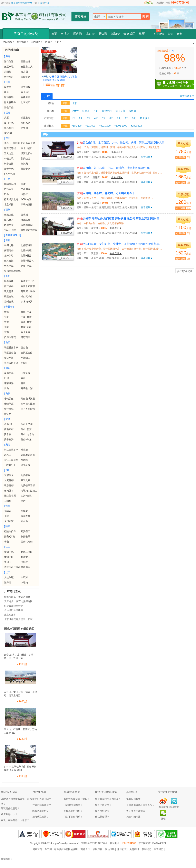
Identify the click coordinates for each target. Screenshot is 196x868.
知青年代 (9, 169)
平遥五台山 (10, 353)
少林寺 (8, 511)
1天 (73, 118)
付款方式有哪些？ (42, 805)
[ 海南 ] (8, 56)
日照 (6, 378)
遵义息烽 (9, 291)
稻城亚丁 (9, 491)
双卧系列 (25, 123)
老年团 (24, 128)
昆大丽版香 (10, 102)
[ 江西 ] (8, 547)
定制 (180, 34)
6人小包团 (10, 174)
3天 (88, 118)
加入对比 (65, 157)
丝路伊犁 (9, 266)
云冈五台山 (27, 353)
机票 (142, 34)
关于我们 (159, 849)
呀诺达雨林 (24, 597)
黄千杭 (8, 434)
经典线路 (9, 281)
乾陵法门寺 (10, 531)
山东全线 (25, 373)
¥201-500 (90, 126)
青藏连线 (9, 215)
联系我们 (146, 849)
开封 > (58, 42)
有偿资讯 (159, 34)
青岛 (23, 378)
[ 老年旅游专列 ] (12, 235)
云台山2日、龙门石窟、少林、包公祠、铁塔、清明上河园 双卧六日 (121, 142)
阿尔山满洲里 (28, 399)
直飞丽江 (25, 92)
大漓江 (24, 184)
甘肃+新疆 (26, 327)
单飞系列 (9, 128)
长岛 (6, 388)
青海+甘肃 (26, 322)
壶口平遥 (9, 358)
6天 (111, 118)
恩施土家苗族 (28, 455)
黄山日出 (9, 424)
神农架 (24, 450)
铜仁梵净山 (27, 296)
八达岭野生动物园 (14, 610)
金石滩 (24, 577)
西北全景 (25, 332)
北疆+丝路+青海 (29, 261)
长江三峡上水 (11, 460)
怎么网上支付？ (41, 811)
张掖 (6, 327)
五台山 (24, 348)
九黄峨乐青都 (28, 485)
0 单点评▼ (117, 152)
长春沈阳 (9, 164)
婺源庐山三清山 (12, 567)
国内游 (78, 34)
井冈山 (8, 562)
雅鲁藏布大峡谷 (29, 230)
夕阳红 (8, 72)
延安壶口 (25, 531)
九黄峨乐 (25, 475)
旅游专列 (25, 516)
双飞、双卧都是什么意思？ (15, 820)
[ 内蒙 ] (8, 394)
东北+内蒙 (26, 148)
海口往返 (9, 61)
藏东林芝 (9, 220)
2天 (81, 118)
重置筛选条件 (187, 96)
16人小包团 (10, 230)
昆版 (6, 92)
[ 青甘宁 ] (9, 307)
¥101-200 (77, 126)
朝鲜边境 (25, 159)
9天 (134, 118)
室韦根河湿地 (28, 404)
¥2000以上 (137, 126)
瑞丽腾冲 (9, 97)
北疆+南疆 (26, 250)
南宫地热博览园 (24, 601)
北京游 (90, 34)
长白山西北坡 (28, 143)
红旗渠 (24, 511)
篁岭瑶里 (25, 567)
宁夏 (6, 317)
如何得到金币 (102, 811)
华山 (6, 542)
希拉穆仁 (9, 409)
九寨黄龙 (9, 475)
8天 (127, 118)
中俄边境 (9, 159)
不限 (65, 103)
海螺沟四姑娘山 (29, 491)
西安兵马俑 (27, 542)
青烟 (23, 383)
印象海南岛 (10, 597)
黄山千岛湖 (27, 424)
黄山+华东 (26, 440)
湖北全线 (25, 465)
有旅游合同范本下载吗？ (77, 799)
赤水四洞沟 (27, 302)
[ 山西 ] (8, 342)
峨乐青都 (9, 485)
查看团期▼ (147, 157)
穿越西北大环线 (12, 271)
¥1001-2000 (121, 126)
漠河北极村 (27, 153)
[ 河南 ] (8, 506)
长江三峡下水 (11, 450)
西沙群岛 (25, 77)
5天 (104, 118)
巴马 (6, 194)
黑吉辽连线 (10, 148)
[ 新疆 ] (8, 240)
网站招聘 (110, 849)
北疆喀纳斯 (27, 245)
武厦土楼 (25, 118)
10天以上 (145, 118)
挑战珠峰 (25, 220)
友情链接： (7, 859)
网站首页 (37, 849)
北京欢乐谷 (10, 615)
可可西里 (25, 337)
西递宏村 (9, 429)
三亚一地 (9, 67)
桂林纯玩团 (10, 184)
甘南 (6, 332)
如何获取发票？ (41, 817)
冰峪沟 (24, 583)
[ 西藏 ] (8, 210)
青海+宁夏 (26, 312)
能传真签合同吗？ (73, 811)
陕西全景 (25, 537)
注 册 (47, 3)
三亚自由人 (27, 67)
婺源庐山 (9, 557)
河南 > (49, 42)
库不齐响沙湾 (28, 409)
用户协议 (122, 849)
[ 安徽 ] (8, 419)
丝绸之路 (9, 245)
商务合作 (85, 849)
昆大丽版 (25, 87)
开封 (6, 516)
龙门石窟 (9, 521)
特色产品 (9, 107)
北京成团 (25, 102)
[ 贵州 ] (8, 276)
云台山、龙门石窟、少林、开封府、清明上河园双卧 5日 (114, 168)
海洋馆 (8, 583)
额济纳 (8, 414)
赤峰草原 (9, 404)
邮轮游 (115, 34)
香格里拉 (25, 97)
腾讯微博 (174, 807)
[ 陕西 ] (8, 526)
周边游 (103, 34)
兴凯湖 (24, 164)
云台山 (24, 521)
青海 (6, 312)
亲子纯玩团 (27, 205)
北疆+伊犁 (26, 266)
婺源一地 (9, 552)
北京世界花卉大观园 (15, 619)
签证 (171, 34)
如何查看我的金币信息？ (108, 799)
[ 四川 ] (8, 470)
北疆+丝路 (26, 256)
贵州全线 (9, 302)
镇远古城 (9, 296)
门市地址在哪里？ (73, 805)
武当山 (8, 455)
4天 (96, 118)
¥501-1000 (105, 126)
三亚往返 (25, 61)
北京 (74, 103)
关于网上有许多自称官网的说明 (61, 849)
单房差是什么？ (9, 814)
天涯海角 (9, 601)
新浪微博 (163, 807)
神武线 (24, 460)
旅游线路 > (23, 42)
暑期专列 (25, 169)
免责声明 (134, 849)
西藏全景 (9, 225)
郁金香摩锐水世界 (14, 606)
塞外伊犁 (9, 256)
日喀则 (24, 215)
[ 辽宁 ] (8, 572)
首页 (54, 34)
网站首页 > (9, 42)
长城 (30, 619)
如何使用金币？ (103, 805)
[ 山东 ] (8, 368)
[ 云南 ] (8, 82)
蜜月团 (24, 72)
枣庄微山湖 (27, 388)
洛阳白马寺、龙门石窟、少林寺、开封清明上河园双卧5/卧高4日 (119, 244)
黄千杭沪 (9, 440)
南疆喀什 (9, 250)
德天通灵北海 (11, 199)
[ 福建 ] (8, 113)
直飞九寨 (25, 480)
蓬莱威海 (9, 383)
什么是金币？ (102, 817)
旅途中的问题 (133, 817)
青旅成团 (129, 34)
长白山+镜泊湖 (12, 143)
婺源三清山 (27, 552)
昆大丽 (8, 87)
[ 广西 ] (8, 179)
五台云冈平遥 (11, 363)
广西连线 (25, 189)
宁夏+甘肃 (26, 317)
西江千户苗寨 (28, 286)
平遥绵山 (25, 358)
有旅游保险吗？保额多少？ (141, 805)
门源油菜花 (10, 337)
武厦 (6, 118)
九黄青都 (9, 480)
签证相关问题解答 (136, 811)
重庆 (23, 501)
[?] (172, 51)
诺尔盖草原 (10, 496)
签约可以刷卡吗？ (42, 799)
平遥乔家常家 (11, 348)
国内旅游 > (37, 42)
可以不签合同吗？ (73, 817)
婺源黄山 (25, 557)
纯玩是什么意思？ (10, 808)
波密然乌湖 (27, 225)
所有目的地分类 (26, 34)
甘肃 (6, 322)
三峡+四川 (10, 465)
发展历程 (97, 849)
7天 (119, 118)
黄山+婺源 (26, 429)
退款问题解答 (133, 799)
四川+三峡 (26, 496)
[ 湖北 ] (8, 445)
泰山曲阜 (9, 373)
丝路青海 (9, 261)
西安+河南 (10, 537)
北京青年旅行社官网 (22, 3)
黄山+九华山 (27, 434)
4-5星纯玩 (26, 199)
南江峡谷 (9, 286)
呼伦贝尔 (9, 399)
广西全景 (9, 189)
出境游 (65, 34)
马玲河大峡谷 (28, 291)
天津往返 (9, 77)
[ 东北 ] (8, 138)
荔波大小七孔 (28, 281)
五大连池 (9, 153)
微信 (163, 819)
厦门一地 (9, 123)
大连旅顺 (9, 577)
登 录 (40, 3)
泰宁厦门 (9, 133)
